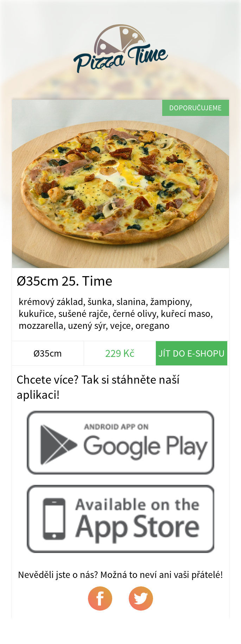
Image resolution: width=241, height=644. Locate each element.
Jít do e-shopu (192, 353)
